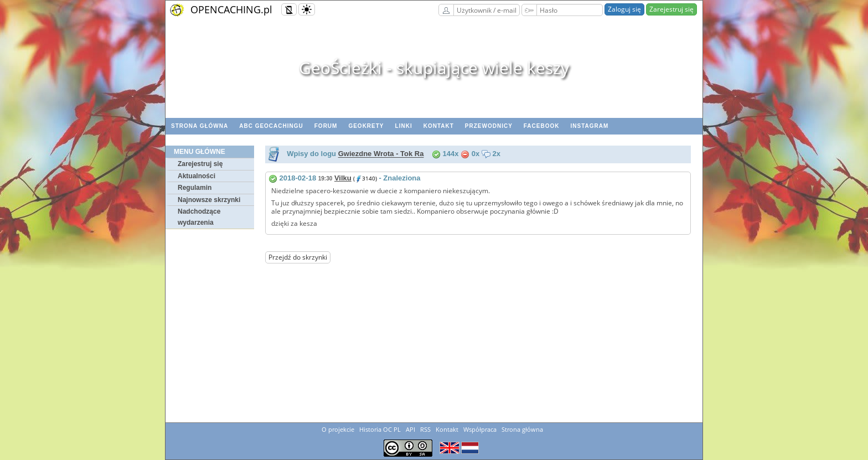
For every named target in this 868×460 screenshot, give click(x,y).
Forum (326, 126)
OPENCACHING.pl (231, 9)
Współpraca (480, 429)
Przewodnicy (489, 126)
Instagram (589, 126)
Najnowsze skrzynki (209, 200)
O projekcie (338, 429)
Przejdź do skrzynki (298, 257)
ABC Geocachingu (271, 126)
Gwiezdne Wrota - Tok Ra (381, 154)
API (410, 429)
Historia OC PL (380, 429)
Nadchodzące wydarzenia (199, 217)
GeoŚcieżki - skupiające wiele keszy (434, 68)
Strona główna (200, 126)
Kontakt (439, 126)
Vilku (343, 178)
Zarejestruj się (671, 9)
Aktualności (197, 176)
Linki (404, 126)
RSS (425, 429)
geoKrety (366, 126)
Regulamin (195, 188)
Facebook (542, 126)
